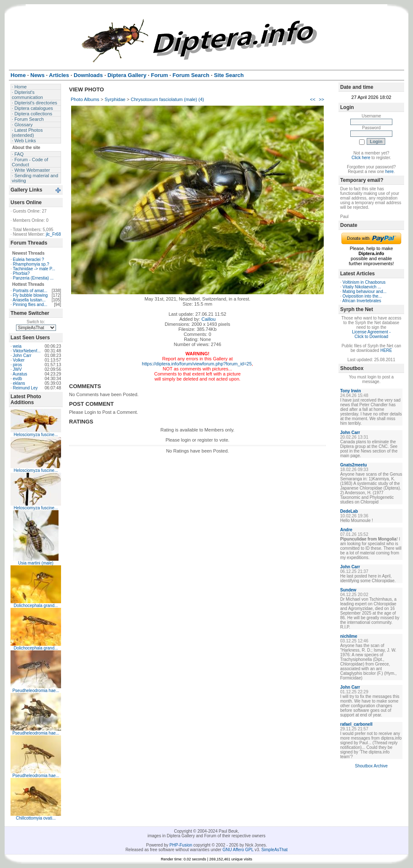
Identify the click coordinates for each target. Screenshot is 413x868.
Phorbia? (21, 273)
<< (313, 99)
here (389, 172)
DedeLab (349, 511)
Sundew (348, 590)
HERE (386, 350)
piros (18, 365)
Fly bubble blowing (31, 295)
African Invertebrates (362, 301)
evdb (18, 379)
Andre (346, 530)
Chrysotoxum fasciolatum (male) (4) (168, 99)
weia (17, 346)
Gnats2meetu (353, 465)
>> (321, 99)
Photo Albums (85, 99)
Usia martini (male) (36, 563)
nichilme (349, 636)
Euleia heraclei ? (29, 260)
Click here (361, 158)
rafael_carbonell (356, 724)
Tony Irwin (350, 391)
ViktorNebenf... (27, 351)
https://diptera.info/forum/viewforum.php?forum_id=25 (197, 364)
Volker (19, 360)
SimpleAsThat (274, 850)
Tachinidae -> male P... (34, 269)
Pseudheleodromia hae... (36, 691)
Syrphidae (115, 99)
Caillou (208, 319)
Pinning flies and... (30, 305)
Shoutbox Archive (371, 766)
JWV (17, 369)
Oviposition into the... (362, 296)
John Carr (22, 355)
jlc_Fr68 (53, 234)
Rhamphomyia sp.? (31, 264)
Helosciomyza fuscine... (36, 435)
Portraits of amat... (30, 291)
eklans (19, 383)
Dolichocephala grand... (36, 606)
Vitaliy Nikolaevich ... (362, 287)
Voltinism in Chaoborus (364, 282)
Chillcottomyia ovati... (36, 818)
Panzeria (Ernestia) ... (33, 278)
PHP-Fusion (181, 845)
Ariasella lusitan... (29, 300)
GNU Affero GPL (238, 850)
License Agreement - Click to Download (371, 334)
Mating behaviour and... (365, 292)
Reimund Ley (25, 388)
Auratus (20, 374)
